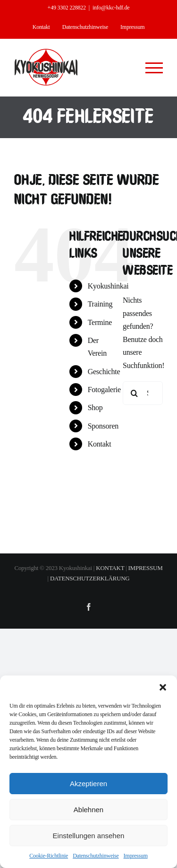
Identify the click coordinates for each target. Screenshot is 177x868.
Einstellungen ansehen (89, 836)
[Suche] (135, 393)
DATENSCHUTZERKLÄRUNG (90, 578)
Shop (95, 408)
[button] (163, 687)
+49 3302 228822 (67, 8)
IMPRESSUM (146, 568)
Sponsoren (103, 426)
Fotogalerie (104, 390)
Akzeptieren (88, 784)
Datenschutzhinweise (96, 856)
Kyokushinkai (108, 286)
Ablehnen (88, 810)
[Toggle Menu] (154, 68)
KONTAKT (110, 568)
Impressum (136, 856)
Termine (100, 322)
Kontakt (100, 444)
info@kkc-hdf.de (111, 8)
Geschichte (104, 372)
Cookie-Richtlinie (49, 856)
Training (100, 304)
